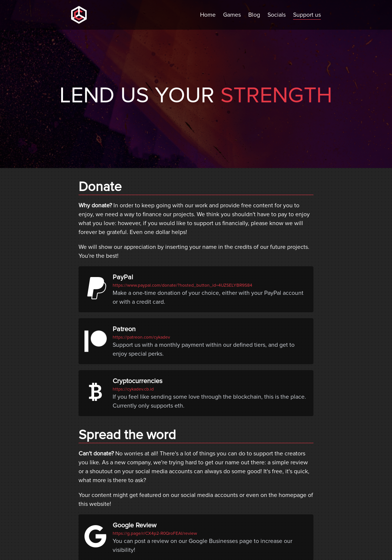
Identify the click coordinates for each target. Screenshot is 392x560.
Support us (307, 15)
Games (232, 15)
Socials (277, 15)
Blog (254, 15)
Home (208, 15)
